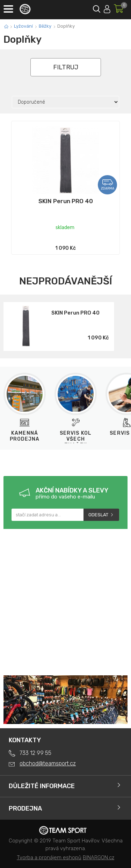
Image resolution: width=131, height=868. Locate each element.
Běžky (45, 26)
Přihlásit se (107, 8)
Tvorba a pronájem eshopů (49, 857)
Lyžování (23, 26)
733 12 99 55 (35, 753)
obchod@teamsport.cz (48, 763)
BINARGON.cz (99, 857)
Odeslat (98, 515)
